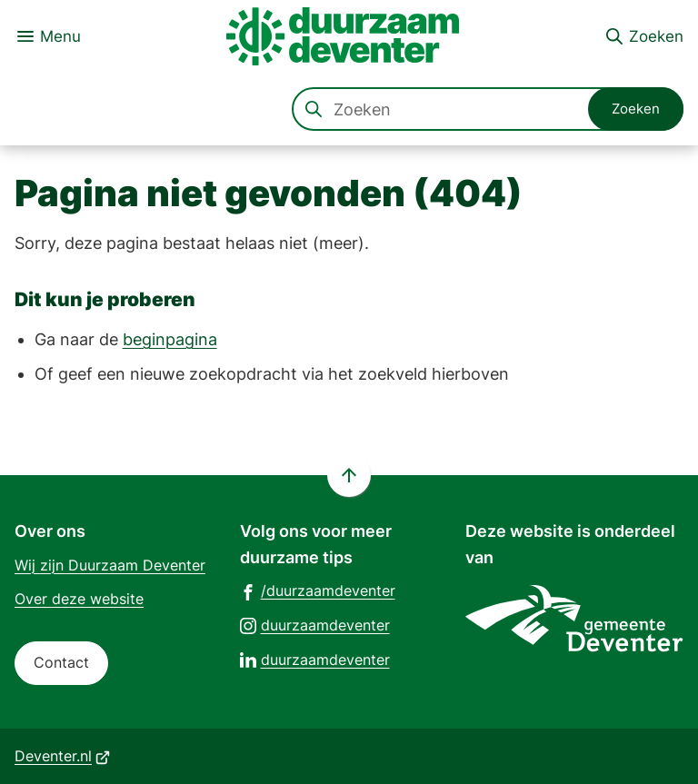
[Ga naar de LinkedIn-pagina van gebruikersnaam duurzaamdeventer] (315, 659)
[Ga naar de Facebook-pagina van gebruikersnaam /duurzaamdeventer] (318, 590)
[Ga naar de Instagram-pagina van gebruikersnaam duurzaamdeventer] (315, 625)
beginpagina (170, 339)
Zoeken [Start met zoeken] (636, 109)
